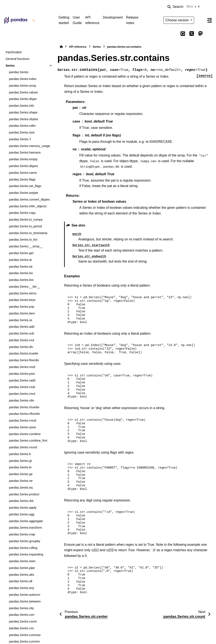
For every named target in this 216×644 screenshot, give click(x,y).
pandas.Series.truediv (24, 353)
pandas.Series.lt (20, 454)
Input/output (13, 52)
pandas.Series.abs (21, 575)
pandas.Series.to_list (23, 240)
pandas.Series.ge (21, 474)
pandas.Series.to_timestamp (28, 233)
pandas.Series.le (20, 467)
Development (113, 17)
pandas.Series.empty (23, 159)
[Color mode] (200, 20)
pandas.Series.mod (22, 367)
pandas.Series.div (21, 347)
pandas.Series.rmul (22, 394)
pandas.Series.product (24, 494)
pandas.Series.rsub (22, 387)
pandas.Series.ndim (22, 126)
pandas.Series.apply (23, 508)
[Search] (184, 7)
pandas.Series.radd (22, 380)
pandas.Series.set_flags (25, 186)
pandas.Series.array (22, 86)
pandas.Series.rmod (22, 420)
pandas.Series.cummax (25, 635)
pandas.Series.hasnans (25, 152)
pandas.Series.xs (20, 320)
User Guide (77, 20)
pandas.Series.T (20, 139)
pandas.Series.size (22, 132)
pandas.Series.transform (25, 528)
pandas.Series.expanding (26, 554)
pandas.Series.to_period (25, 226)
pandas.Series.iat (21, 267)
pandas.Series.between (25, 601)
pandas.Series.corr (22, 615)
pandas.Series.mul (21, 340)
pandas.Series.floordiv (24, 360)
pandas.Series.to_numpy (26, 220)
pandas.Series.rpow (22, 427)
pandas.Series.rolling (23, 548)
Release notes (132, 20)
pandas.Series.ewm (22, 561)
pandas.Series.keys (22, 300)
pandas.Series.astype (23, 193)
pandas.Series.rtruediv (24, 407)
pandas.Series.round (23, 447)
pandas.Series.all (20, 581)
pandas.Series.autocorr (25, 595)
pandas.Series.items (23, 293)
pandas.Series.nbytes (23, 119)
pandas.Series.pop (22, 307)
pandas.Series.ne (21, 481)
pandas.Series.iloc (21, 280)
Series (10, 66)
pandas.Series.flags (22, 179)
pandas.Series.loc (21, 273)
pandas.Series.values (23, 92)
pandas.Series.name (23, 173)
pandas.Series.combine (25, 434)
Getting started (64, 20)
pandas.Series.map (22, 534)
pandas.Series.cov (21, 628)
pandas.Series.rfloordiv (24, 414)
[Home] (61, 47)
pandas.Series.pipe (22, 568)
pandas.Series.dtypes (23, 166)
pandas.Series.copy (22, 213)
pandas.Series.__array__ (26, 246)
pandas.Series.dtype (23, 99)
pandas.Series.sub (21, 333)
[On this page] (209, 20)
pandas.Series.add (22, 327)
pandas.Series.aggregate (26, 521)
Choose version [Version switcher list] (178, 20)
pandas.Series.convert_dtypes (29, 199)
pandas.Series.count (23, 621)
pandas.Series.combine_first (28, 441)
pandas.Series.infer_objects (28, 206)
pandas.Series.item (22, 313)
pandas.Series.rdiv (21, 400)
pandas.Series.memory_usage (29, 146)
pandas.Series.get (21, 253)
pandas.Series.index (23, 79)
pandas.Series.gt (20, 461)
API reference (92, 20)
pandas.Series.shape (23, 112)
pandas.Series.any (21, 588)
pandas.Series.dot (21, 501)
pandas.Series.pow (22, 374)
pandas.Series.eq (21, 488)
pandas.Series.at (20, 260)
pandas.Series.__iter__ (24, 287)
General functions (17, 59)
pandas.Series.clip (21, 608)
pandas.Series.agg (22, 514)
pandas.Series (19, 72)
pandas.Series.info (21, 106)
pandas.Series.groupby (24, 541)
